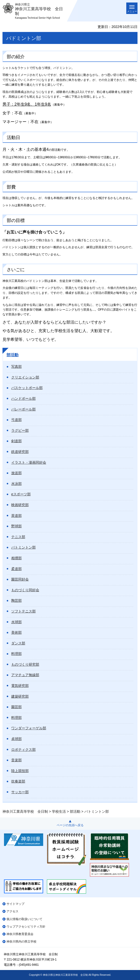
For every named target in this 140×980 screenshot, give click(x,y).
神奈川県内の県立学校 (21, 942)
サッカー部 (20, 792)
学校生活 (59, 811)
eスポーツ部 (21, 494)
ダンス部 (18, 643)
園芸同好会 (20, 579)
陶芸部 (16, 600)
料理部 (16, 654)
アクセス (12, 911)
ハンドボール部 (23, 398)
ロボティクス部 (23, 750)
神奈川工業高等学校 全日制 (25, 811)
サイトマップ (15, 904)
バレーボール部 (23, 409)
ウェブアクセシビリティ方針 (26, 927)
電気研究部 (20, 686)
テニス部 (18, 537)
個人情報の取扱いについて (24, 919)
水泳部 (16, 484)
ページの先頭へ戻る (70, 825)
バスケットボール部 (27, 388)
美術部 (16, 632)
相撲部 (16, 558)
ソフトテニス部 (23, 611)
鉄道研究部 (20, 452)
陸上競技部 (20, 771)
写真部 (16, 367)
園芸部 (16, 707)
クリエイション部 (25, 377)
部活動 (12, 355)
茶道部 (16, 516)
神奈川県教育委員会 (20, 934)
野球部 (16, 526)
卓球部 (16, 739)
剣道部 (16, 441)
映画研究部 (20, 505)
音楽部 (16, 760)
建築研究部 (20, 696)
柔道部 (16, 569)
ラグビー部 (20, 430)
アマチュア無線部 (25, 675)
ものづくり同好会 (25, 590)
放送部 (16, 473)
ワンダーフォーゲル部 (29, 728)
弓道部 (16, 420)
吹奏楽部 (18, 781)
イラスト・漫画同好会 (29, 462)
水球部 (16, 622)
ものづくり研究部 (25, 664)
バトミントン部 (23, 547)
